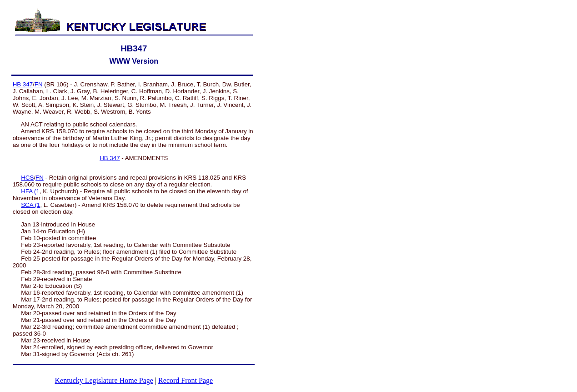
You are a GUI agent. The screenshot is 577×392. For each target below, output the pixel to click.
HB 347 (23, 84)
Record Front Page (186, 380)
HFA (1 (30, 191)
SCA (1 (30, 205)
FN (39, 84)
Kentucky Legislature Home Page (104, 380)
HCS (27, 178)
